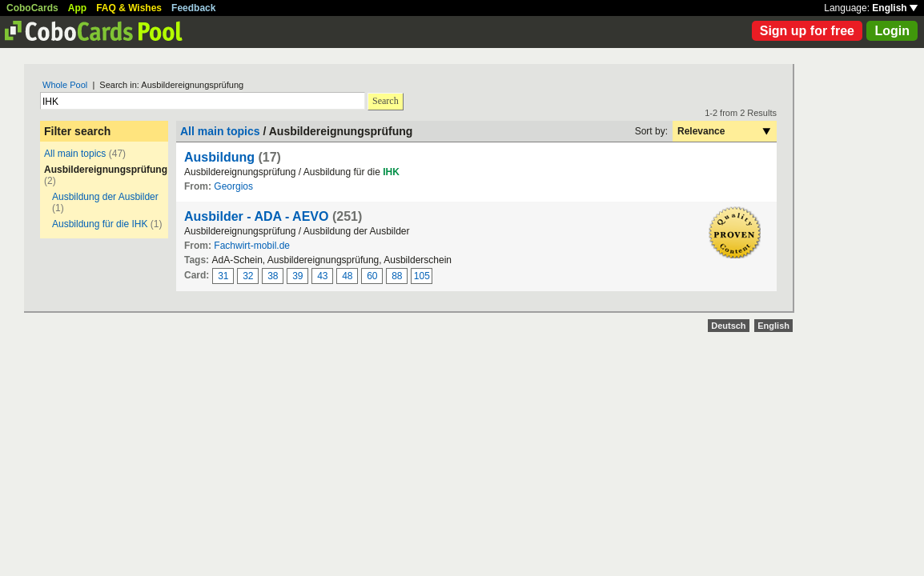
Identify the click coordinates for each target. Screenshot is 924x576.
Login (892, 31)
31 (223, 276)
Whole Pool (65, 85)
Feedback (193, 8)
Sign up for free (807, 31)
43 (322, 276)
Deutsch (728, 326)
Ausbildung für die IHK (100, 224)
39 (297, 276)
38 (273, 276)
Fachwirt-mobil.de (252, 246)
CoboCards (32, 8)
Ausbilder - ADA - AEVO (256, 216)
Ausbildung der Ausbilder (105, 197)
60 (372, 276)
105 (422, 276)
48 (347, 276)
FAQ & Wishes (129, 8)
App (77, 8)
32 (248, 276)
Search (386, 101)
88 (397, 276)
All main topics (75, 154)
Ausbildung (219, 157)
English (895, 8)
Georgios (233, 186)
